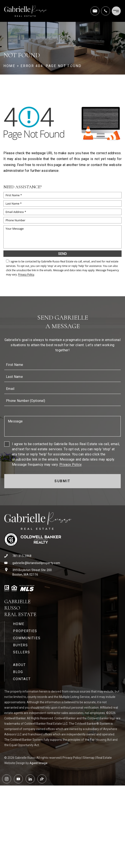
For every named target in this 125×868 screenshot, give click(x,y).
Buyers (21, 645)
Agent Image (38, 763)
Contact (22, 679)
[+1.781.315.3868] (106, 11)
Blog (18, 672)
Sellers (21, 652)
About (19, 665)
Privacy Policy (26, 275)
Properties (25, 631)
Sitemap (89, 758)
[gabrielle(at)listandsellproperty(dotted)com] (95, 11)
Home (19, 624)
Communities (27, 638)
